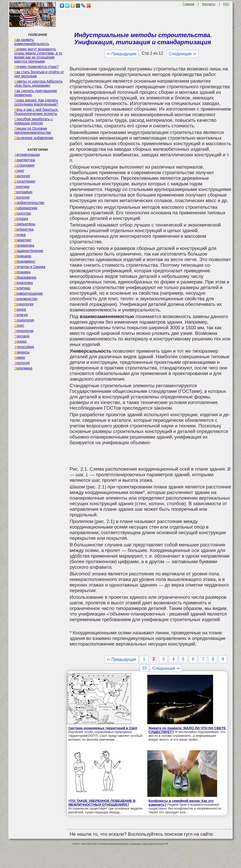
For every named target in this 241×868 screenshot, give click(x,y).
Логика (20, 235)
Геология (22, 197)
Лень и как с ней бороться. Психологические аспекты (36, 112)
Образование (25, 277)
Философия (24, 347)
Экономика (23, 368)
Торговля (22, 336)
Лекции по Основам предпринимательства (33, 130)
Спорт (19, 325)
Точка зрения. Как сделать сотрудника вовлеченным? (36, 102)
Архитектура (25, 160)
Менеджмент (25, 261)
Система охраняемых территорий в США (103, 728)
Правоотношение (28, 293)
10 (144, 668)
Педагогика (23, 283)
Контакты (209, 4)
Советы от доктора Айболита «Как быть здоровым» (38, 83)
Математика (24, 245)
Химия (20, 357)
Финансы (22, 352)
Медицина (23, 256)
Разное (20, 309)
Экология (22, 363)
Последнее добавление (34, 138)
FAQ (226, 4)
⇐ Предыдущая (122, 54)
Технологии (24, 331)
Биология (22, 176)
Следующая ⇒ (182, 54)
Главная (189, 4)
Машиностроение (29, 251)
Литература (24, 229)
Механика (22, 272)
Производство (26, 299)
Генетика (22, 187)
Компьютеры (25, 224)
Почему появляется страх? (36, 67)
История (21, 219)
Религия (21, 315)
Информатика (26, 208)
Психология (24, 304)
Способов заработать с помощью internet (33, 121)
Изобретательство (29, 203)
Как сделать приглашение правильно (36, 93)
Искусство (23, 213)
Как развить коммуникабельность (32, 42)
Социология (24, 320)
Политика (22, 288)
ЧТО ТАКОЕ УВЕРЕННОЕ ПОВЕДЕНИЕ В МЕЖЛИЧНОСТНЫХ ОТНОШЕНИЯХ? (102, 803)
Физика (20, 341)
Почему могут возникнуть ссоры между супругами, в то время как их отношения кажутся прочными (38, 55)
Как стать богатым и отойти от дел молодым (39, 74)
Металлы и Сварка (30, 267)
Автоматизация (27, 155)
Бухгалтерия (25, 181)
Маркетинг (23, 240)
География (23, 192)
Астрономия (24, 165)
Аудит (19, 171)
